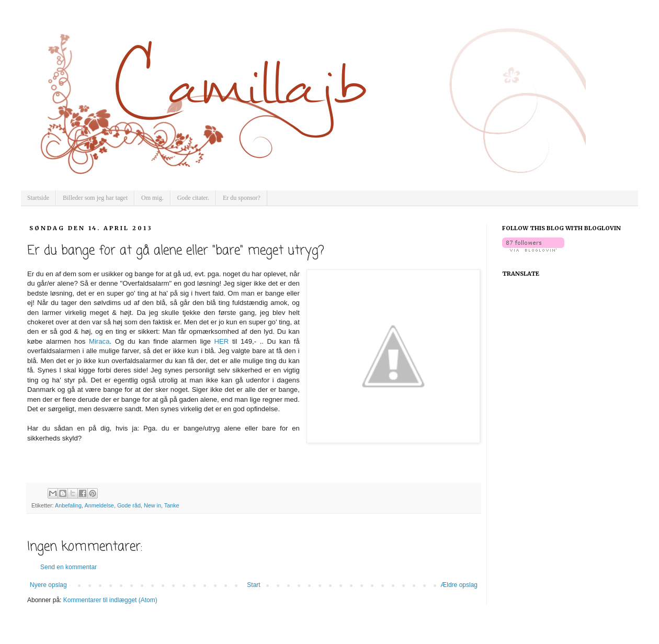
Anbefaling (68, 505)
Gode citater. (193, 198)
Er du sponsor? (242, 198)
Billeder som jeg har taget (95, 198)
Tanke (172, 505)
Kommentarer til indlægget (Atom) (110, 600)
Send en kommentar (69, 567)
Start (253, 585)
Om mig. (152, 198)
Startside (38, 198)
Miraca (99, 341)
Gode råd (129, 505)
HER (222, 341)
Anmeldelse (99, 505)
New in (152, 505)
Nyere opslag (48, 585)
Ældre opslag (459, 585)
